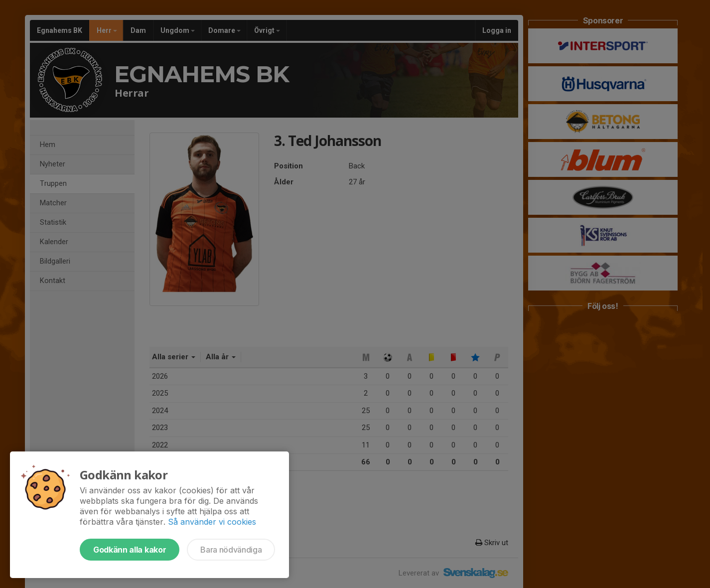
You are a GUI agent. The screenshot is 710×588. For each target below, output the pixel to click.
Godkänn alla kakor (130, 550)
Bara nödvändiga (231, 550)
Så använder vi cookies (212, 522)
